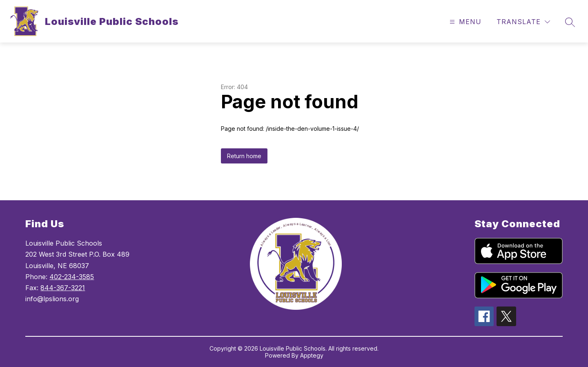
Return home (244, 156)
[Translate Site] (523, 22)
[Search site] (570, 22)
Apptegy (312, 355)
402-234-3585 (72, 277)
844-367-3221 (63, 288)
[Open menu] (464, 22)
